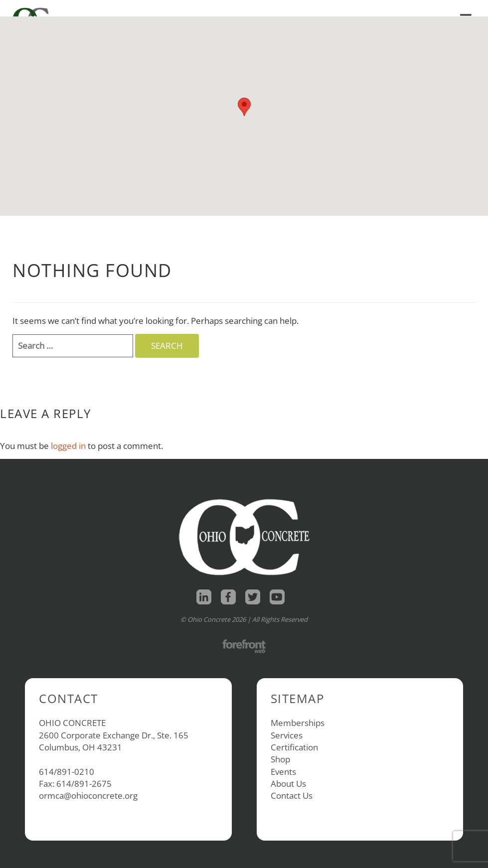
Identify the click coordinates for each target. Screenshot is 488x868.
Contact (455, 8)
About (412, 8)
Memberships (298, 723)
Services (287, 735)
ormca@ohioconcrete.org (88, 796)
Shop (370, 8)
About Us (288, 784)
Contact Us (292, 796)
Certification (294, 747)
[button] (244, 107)
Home (334, 8)
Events (283, 772)
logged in (68, 446)
